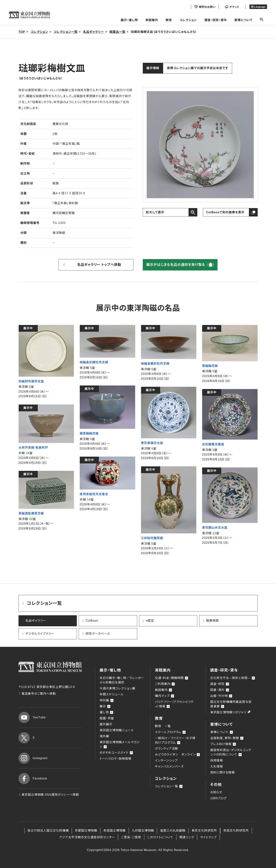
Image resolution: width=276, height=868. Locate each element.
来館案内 (152, 20)
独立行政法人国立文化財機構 (48, 831)
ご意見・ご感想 (131, 837)
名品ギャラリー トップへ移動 (99, 265)
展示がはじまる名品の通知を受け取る (176, 265)
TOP (22, 32)
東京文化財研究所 (204, 831)
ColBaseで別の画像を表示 (225, 212)
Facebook (33, 779)
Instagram (33, 758)
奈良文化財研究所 (236, 831)
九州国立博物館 (143, 831)
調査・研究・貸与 (216, 20)
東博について (243, 20)
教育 (169, 20)
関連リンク (187, 837)
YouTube (32, 717)
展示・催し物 (129, 20)
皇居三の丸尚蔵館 (173, 831)
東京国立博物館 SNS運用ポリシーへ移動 (49, 795)
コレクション (188, 20)
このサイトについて (160, 837)
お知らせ (216, 792)
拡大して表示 (155, 212)
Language (258, 7)
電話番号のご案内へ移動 (37, 694)
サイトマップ (208, 837)
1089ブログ (218, 798)
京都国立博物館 (86, 831)
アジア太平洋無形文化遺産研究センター (87, 837)
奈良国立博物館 (114, 831)
